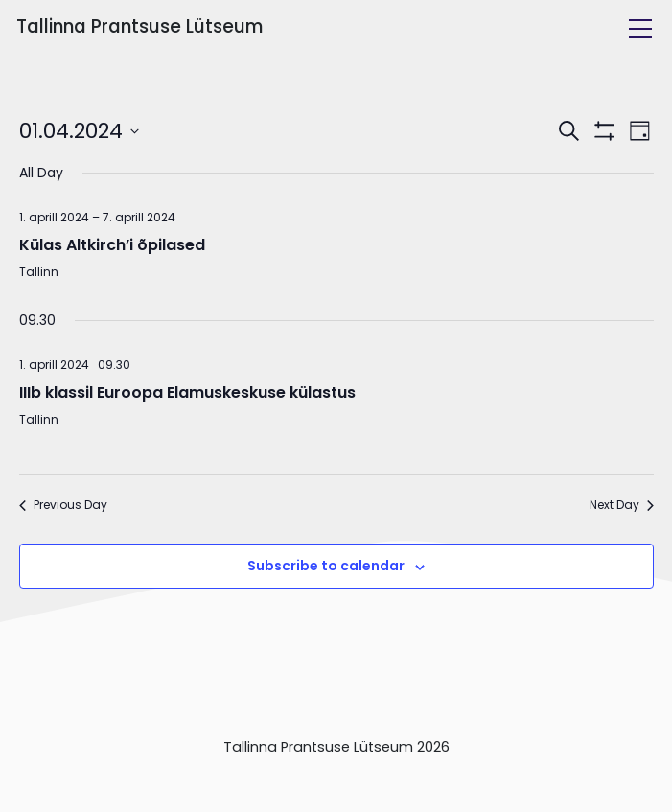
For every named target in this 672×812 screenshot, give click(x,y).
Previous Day (63, 505)
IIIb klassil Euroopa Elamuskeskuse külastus (187, 393)
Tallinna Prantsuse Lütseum (139, 26)
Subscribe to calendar (326, 566)
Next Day (622, 505)
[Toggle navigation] (640, 29)
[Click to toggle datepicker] (79, 131)
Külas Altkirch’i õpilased (112, 245)
